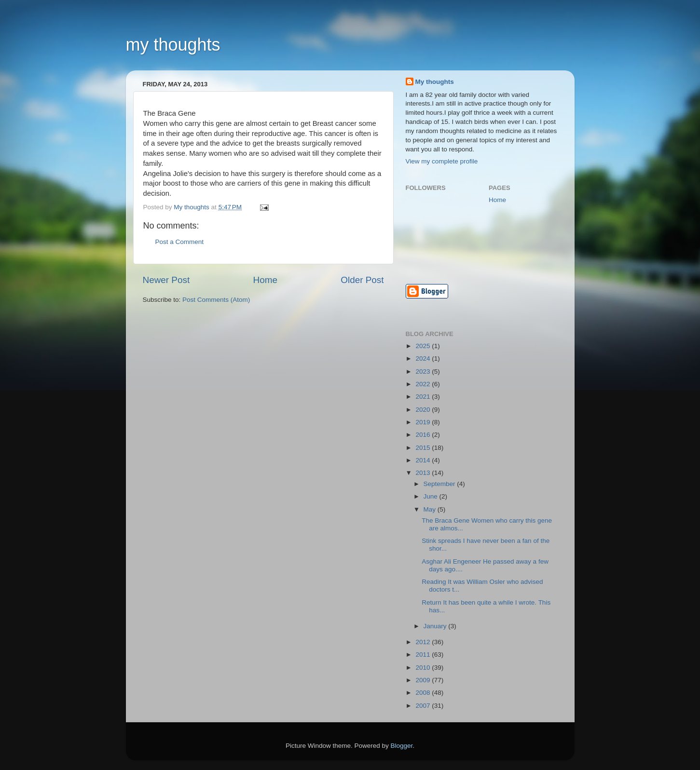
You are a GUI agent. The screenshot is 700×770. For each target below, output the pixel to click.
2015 (424, 448)
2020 (424, 410)
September (440, 484)
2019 (424, 422)
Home (265, 280)
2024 (424, 358)
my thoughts (173, 45)
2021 (424, 397)
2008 (424, 693)
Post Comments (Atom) (216, 300)
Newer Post (166, 280)
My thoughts (435, 82)
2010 (424, 668)
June (432, 496)
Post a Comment (180, 242)
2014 (424, 460)
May (431, 509)
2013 (424, 473)
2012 (424, 642)
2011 (424, 655)
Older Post (362, 280)
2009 (424, 680)
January (436, 626)
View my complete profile (442, 161)
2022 (424, 384)
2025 (424, 346)
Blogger (402, 746)
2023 (424, 371)
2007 (424, 706)
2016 (424, 435)
